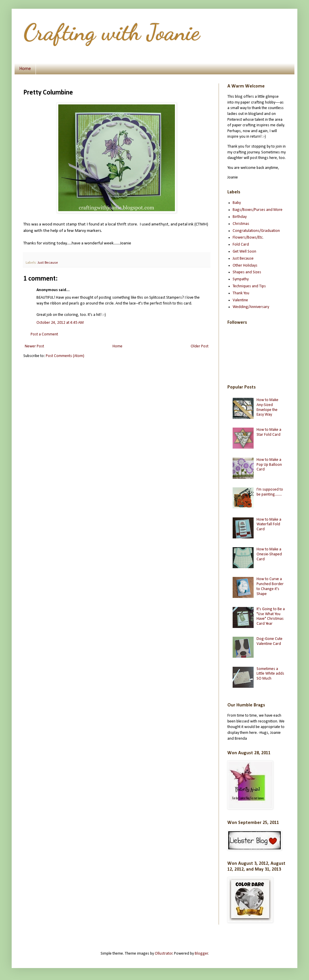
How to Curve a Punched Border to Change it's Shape (270, 586)
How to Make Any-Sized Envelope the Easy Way (267, 407)
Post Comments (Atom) (65, 356)
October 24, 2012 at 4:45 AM (60, 323)
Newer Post (34, 346)
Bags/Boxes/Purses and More (258, 210)
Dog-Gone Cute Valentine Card (270, 641)
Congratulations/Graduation (256, 231)
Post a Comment (44, 334)
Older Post (200, 346)
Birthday (240, 217)
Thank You (241, 293)
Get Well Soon (244, 252)
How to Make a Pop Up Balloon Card (269, 465)
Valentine (240, 300)
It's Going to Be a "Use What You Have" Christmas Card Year (271, 616)
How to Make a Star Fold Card (269, 432)
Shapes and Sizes (247, 272)
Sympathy (241, 279)
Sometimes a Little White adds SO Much (270, 674)
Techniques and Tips (249, 286)
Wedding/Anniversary (251, 307)
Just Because (48, 263)
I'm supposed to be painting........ (270, 492)
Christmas (241, 224)
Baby (237, 203)
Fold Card (241, 245)
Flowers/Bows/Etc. (248, 238)
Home (25, 69)
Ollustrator (164, 954)
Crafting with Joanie (112, 32)
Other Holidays (245, 266)
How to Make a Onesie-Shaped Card (269, 554)
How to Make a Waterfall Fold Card (269, 525)
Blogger (201, 954)
